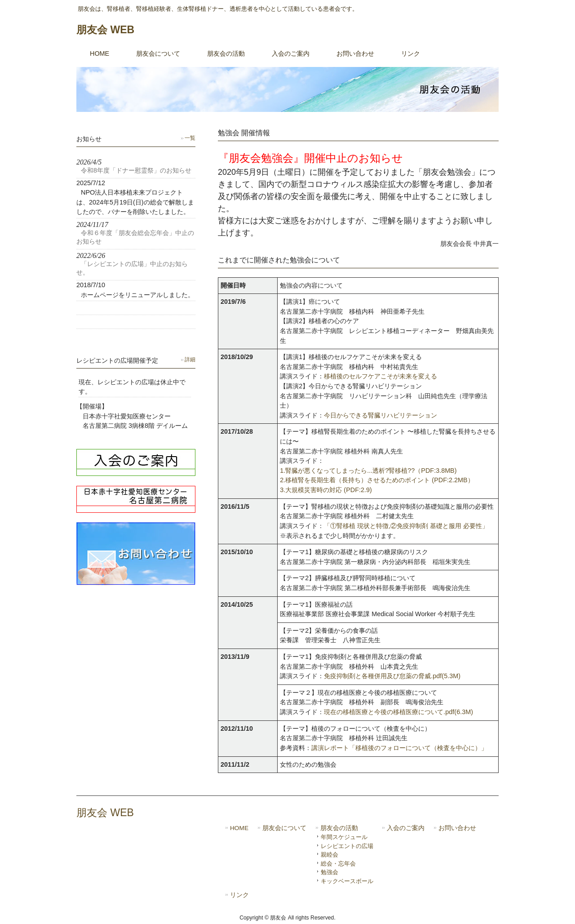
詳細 (190, 360)
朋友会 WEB (105, 30)
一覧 (190, 138)
